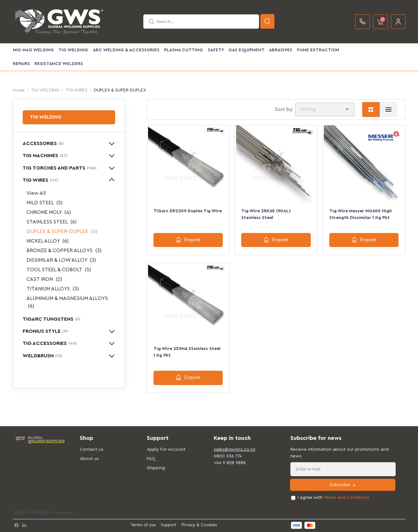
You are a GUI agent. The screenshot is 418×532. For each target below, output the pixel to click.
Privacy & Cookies (199, 525)
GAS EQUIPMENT (246, 50)
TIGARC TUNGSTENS (51, 319)
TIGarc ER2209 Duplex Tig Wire (188, 211)
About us (89, 459)
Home (19, 90)
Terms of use (143, 525)
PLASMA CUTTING (183, 50)
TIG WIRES (77, 90)
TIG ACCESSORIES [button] (50, 343)
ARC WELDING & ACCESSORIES (126, 50)
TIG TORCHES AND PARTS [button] (60, 168)
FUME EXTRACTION (318, 50)
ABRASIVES (281, 50)
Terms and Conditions (347, 498)
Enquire (188, 240)
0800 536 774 (228, 456)
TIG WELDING (73, 50)
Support (169, 525)
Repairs (21, 64)
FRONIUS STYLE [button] (45, 331)
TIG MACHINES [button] (45, 156)
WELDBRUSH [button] (42, 356)
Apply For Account (166, 449)
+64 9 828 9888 (230, 463)
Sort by (284, 109)
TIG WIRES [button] (40, 180)
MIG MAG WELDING (33, 50)
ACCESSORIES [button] (43, 143)
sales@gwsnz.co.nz (235, 449)
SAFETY (216, 50)
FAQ (151, 459)
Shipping (156, 468)
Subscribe (343, 485)
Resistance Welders (59, 64)
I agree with (334, 498)
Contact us (92, 449)
